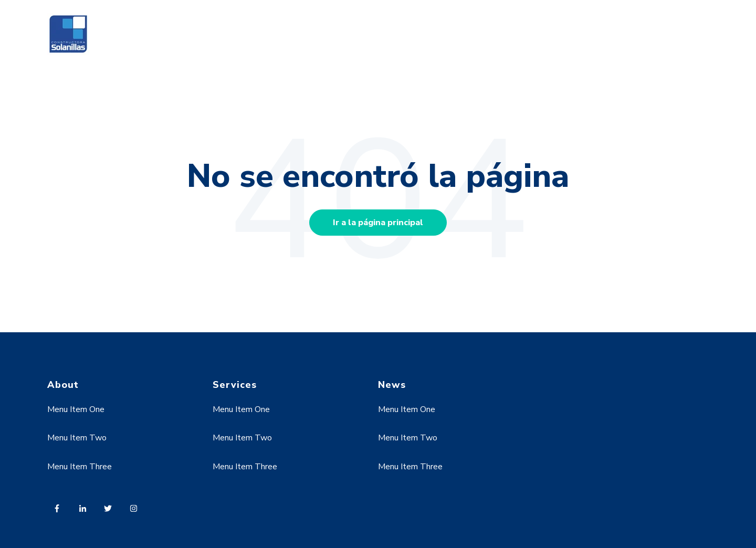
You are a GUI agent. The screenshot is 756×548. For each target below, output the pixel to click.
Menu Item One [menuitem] (76, 409)
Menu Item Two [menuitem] (77, 438)
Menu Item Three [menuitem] (80, 467)
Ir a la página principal (378, 223)
